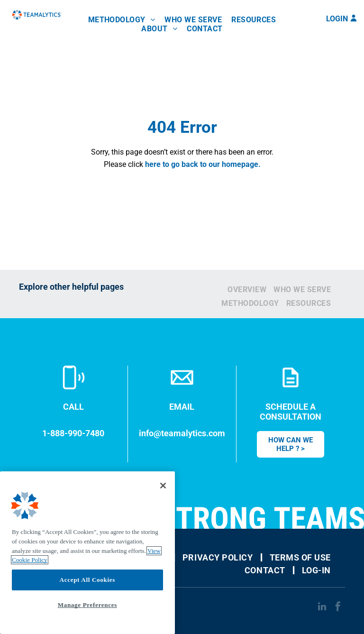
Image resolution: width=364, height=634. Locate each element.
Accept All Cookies (87, 580)
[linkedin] (322, 608)
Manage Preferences (87, 605)
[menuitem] (122, 20)
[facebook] (338, 608)
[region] (87, 553)
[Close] (163, 486)
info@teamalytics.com (182, 433)
